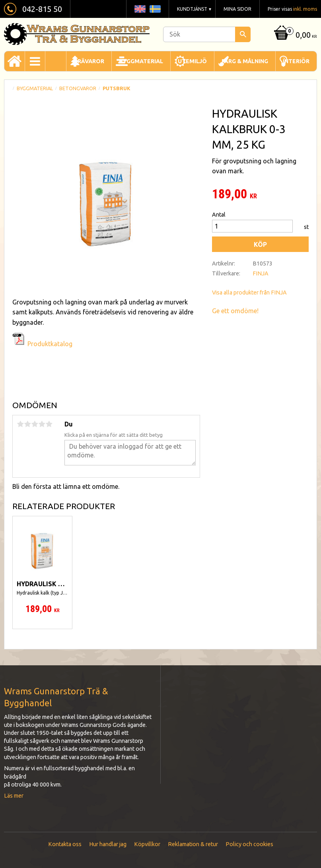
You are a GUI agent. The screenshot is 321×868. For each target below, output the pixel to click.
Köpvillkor (147, 844)
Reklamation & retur (193, 844)
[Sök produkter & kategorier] (207, 34)
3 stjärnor (35, 424)
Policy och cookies (249, 844)
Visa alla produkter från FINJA (249, 293)
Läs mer (14, 796)
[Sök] (243, 34)
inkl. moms (305, 9)
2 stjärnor (27, 424)
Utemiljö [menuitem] (192, 61)
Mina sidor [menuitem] (237, 9)
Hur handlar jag (108, 844)
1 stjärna (20, 424)
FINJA (261, 273)
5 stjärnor (49, 424)
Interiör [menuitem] (296, 61)
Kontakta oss (65, 844)
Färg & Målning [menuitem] (245, 61)
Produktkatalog (50, 344)
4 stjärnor (42, 424)
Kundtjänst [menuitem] (192, 9)
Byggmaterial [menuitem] (141, 61)
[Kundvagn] (295, 36)
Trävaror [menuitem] (89, 61)
